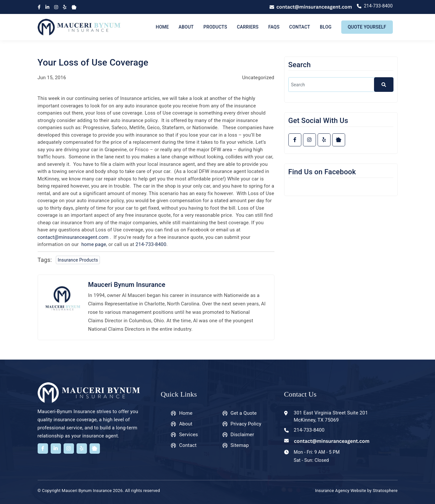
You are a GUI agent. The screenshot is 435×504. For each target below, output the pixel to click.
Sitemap (240, 445)
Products (215, 27)
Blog (326, 27)
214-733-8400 (151, 244)
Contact (300, 27)
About (186, 27)
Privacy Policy (246, 424)
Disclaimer (242, 435)
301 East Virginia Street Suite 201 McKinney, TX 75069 (331, 417)
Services (188, 435)
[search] (341, 85)
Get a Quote (244, 413)
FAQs (274, 27)
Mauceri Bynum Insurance (127, 285)
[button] (384, 85)
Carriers (248, 27)
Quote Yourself (367, 27)
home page (94, 244)
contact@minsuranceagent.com (73, 237)
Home (162, 27)
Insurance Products (78, 260)
